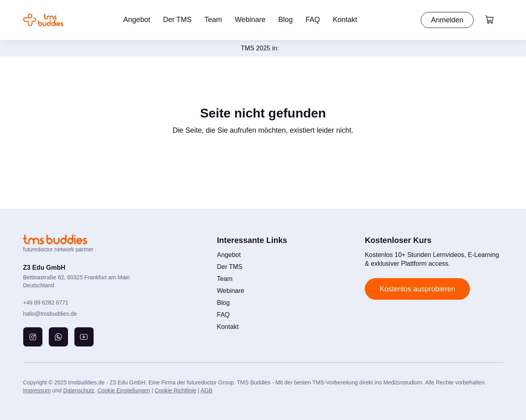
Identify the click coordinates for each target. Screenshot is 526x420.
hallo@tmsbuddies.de (50, 314)
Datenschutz (79, 390)
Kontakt (345, 20)
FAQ (313, 20)
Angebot (137, 20)
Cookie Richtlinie (175, 390)
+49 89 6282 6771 (46, 303)
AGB (206, 390)
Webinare (250, 20)
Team (213, 20)
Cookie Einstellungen (124, 390)
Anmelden (447, 20)
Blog (286, 20)
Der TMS (177, 20)
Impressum (37, 390)
